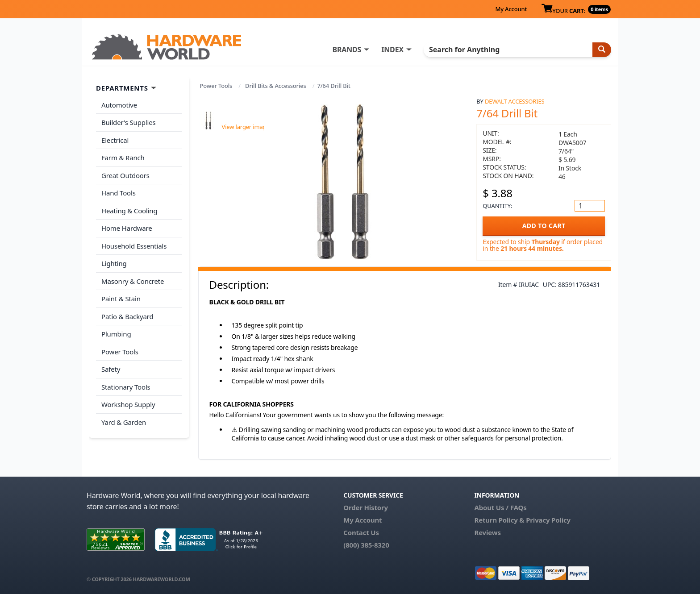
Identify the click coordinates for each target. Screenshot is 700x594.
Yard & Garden (124, 422)
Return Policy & (499, 520)
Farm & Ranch (123, 158)
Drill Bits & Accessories (276, 86)
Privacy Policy (548, 520)
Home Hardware (127, 228)
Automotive (119, 105)
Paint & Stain (121, 299)
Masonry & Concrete (133, 281)
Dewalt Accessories (515, 101)
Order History (366, 507)
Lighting (114, 263)
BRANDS (347, 50)
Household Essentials (134, 246)
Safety (111, 369)
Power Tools (216, 86)
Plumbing (116, 334)
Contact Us (361, 532)
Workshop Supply (128, 404)
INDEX (392, 50)
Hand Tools (119, 193)
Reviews (487, 532)
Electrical (115, 140)
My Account (511, 9)
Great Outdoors (125, 175)
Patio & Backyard (127, 316)
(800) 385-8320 (366, 545)
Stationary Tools (126, 387)
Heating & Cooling (129, 211)
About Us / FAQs (500, 507)
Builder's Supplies (129, 122)
